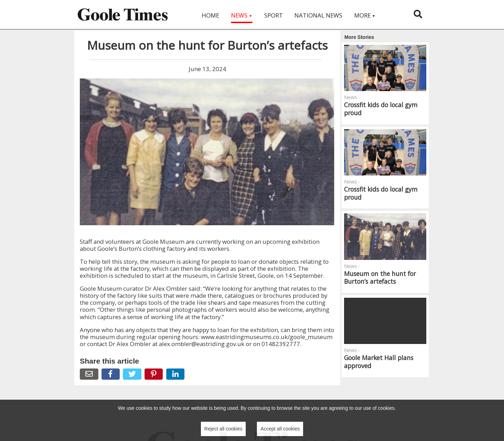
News (242, 15)
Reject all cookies (223, 429)
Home (210, 15)
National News (318, 15)
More (365, 15)
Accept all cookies (280, 429)
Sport (274, 15)
